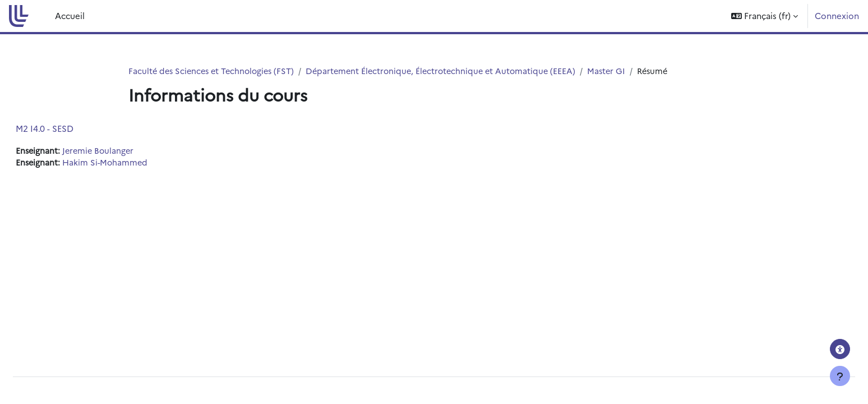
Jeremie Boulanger (127, 151)
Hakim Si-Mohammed (134, 164)
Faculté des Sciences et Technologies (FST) (214, 71)
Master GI (621, 71)
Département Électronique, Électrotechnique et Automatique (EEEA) (451, 71)
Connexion (837, 15)
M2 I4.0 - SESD (71, 129)
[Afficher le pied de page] (840, 376)
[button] (765, 16)
